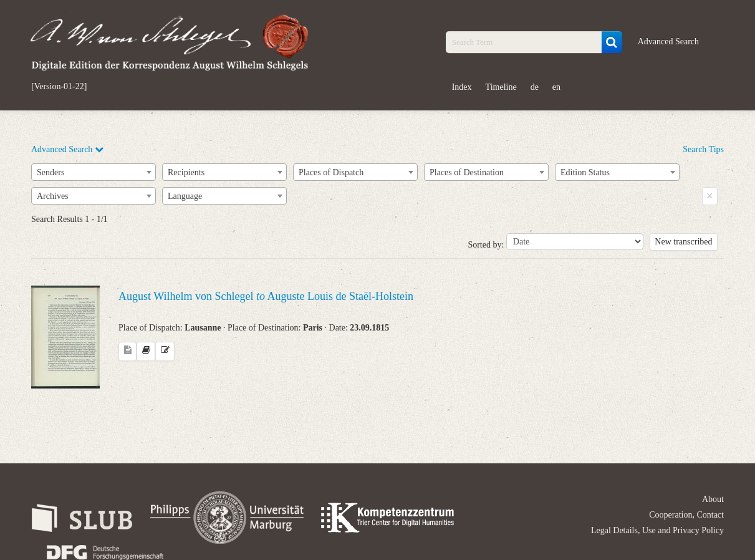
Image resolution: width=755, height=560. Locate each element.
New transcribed (683, 242)
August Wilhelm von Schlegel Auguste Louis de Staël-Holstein (266, 296)
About (713, 499)
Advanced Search (668, 41)
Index (462, 87)
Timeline (501, 87)
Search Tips (703, 149)
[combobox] (94, 172)
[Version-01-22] (59, 87)
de (535, 87)
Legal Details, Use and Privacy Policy (657, 530)
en (556, 87)
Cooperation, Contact (686, 515)
